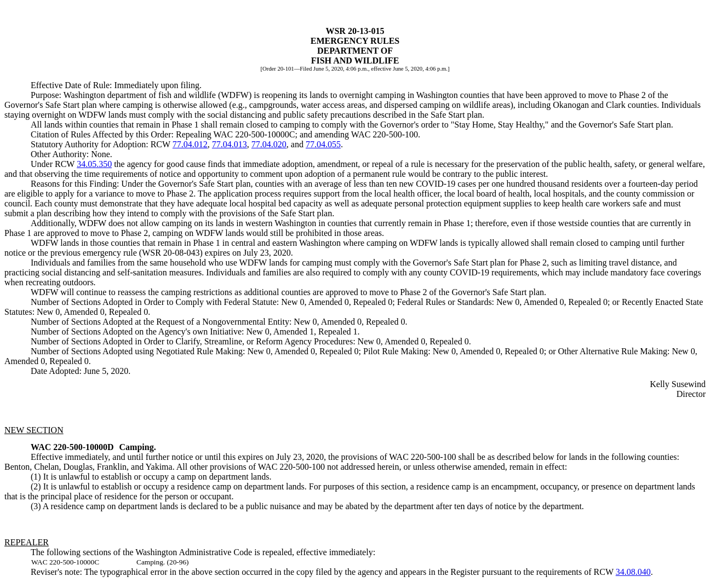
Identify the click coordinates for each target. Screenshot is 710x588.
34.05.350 (94, 164)
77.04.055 (323, 144)
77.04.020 (269, 144)
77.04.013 (230, 144)
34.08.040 (633, 572)
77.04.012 (190, 144)
